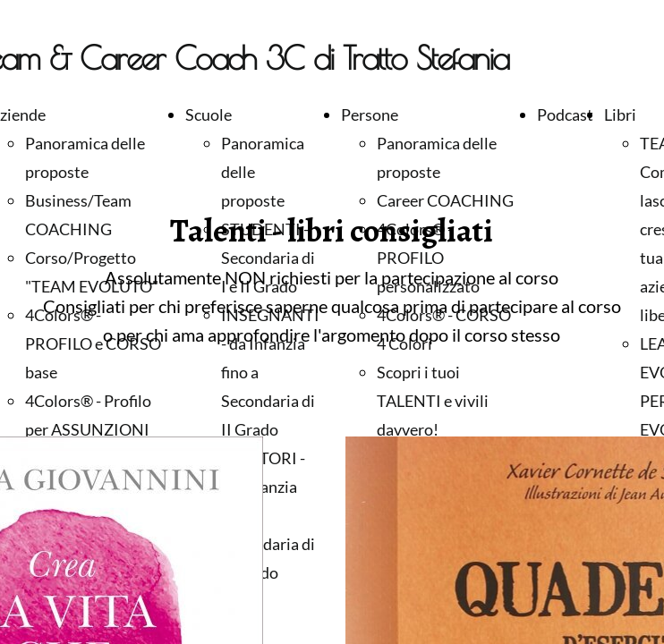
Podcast (565, 114)
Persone (370, 114)
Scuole (209, 114)
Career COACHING (445, 200)
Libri (620, 114)
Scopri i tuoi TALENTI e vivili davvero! (433, 401)
